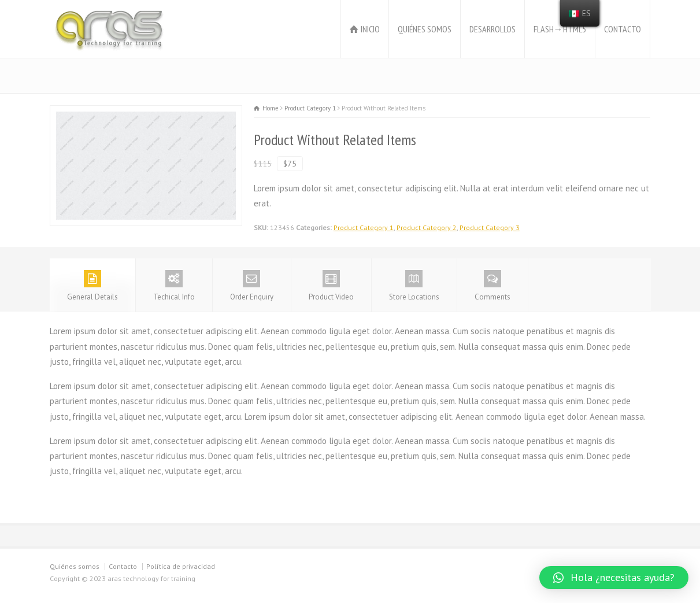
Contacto (123, 566)
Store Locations (414, 286)
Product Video (331, 286)
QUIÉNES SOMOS (425, 29)
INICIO (370, 29)
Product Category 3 (490, 227)
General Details (92, 286)
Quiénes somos (75, 566)
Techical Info (174, 286)
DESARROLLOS (492, 29)
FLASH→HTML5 (560, 29)
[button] (614, 578)
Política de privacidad (181, 566)
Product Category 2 (427, 227)
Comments (492, 286)
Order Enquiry (252, 286)
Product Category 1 (364, 227)
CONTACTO (623, 29)
